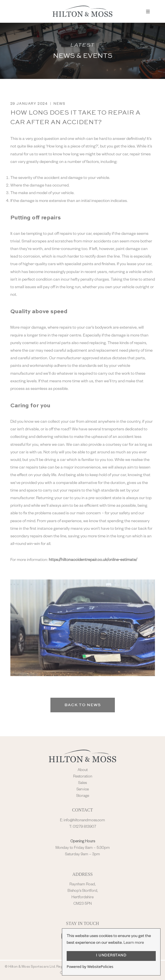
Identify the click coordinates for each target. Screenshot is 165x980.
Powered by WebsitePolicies (90, 967)
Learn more (134, 943)
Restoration (83, 777)
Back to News (83, 705)
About (83, 770)
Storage (83, 796)
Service (83, 790)
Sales (82, 783)
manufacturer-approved (78, 359)
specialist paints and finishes (90, 265)
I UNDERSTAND (111, 956)
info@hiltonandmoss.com (84, 821)
